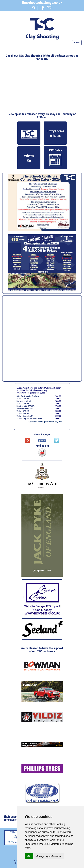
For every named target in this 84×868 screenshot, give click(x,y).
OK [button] (29, 856)
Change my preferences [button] (49, 856)
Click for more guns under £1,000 (31, 393)
